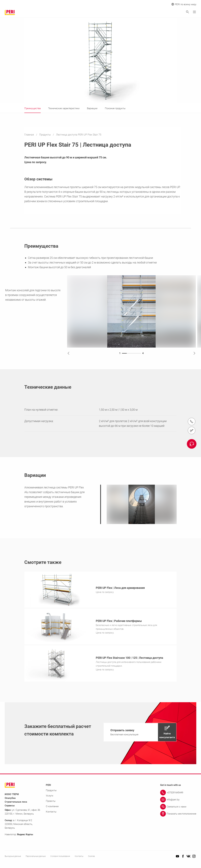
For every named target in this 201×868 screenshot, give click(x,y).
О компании (52, 807)
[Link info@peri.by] (178, 801)
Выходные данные (13, 857)
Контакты (51, 813)
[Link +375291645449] (178, 793)
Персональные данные (36, 857)
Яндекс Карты (25, 835)
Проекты (51, 802)
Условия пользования (60, 857)
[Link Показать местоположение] (178, 815)
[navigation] (140, 733)
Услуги (49, 797)
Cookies (91, 857)
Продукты (45, 135)
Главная (29, 135)
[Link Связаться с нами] (178, 808)
